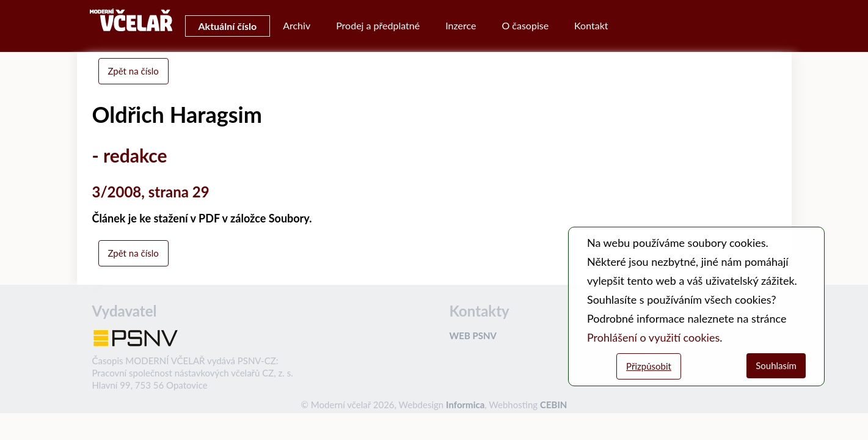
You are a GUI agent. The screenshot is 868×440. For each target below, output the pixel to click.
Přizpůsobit (649, 366)
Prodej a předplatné (378, 25)
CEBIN (553, 405)
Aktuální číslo (228, 26)
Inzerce (461, 25)
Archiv (297, 25)
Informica (465, 405)
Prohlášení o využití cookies (653, 337)
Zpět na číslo (133, 71)
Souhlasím (776, 365)
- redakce (130, 155)
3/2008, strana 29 (151, 192)
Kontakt (591, 25)
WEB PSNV (473, 335)
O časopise (525, 25)
